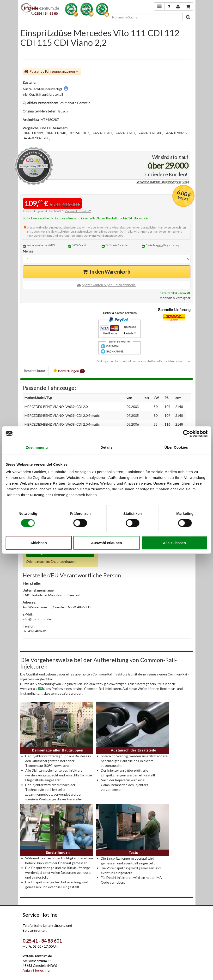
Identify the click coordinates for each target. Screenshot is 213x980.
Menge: (29, 251)
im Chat (52, 561)
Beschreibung (34, 371)
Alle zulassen (174, 543)
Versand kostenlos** (78, 211)
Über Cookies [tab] (176, 447)
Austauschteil (62, 227)
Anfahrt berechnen (37, 970)
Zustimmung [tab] (37, 447)
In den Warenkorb (110, 272)
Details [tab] (107, 447)
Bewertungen (69, 371)
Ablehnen (39, 543)
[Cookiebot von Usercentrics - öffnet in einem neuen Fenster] (186, 434)
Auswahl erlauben (106, 543)
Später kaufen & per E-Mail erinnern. (109, 285)
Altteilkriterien (64, 232)
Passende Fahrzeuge (45, 71)
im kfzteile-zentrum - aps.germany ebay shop (163, 182)
